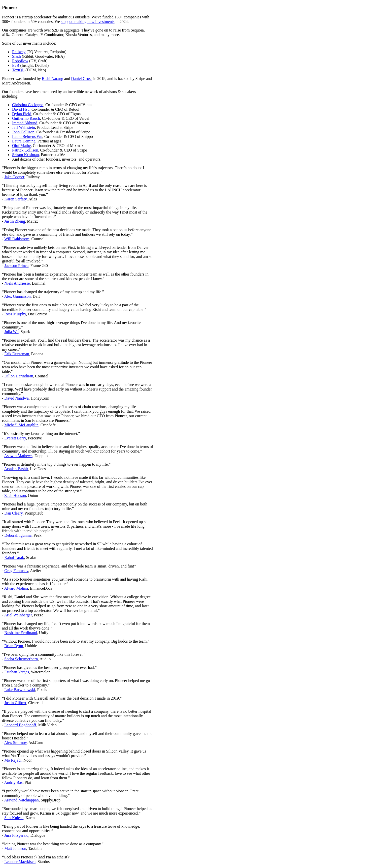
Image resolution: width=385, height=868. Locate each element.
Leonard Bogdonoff (20, 725)
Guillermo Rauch (26, 118)
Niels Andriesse (17, 283)
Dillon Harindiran (19, 376)
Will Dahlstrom (17, 239)
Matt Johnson (15, 848)
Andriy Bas (13, 782)
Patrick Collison (25, 150)
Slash (16, 56)
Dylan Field (22, 114)
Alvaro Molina (16, 588)
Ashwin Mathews (18, 456)
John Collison (23, 132)
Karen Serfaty (15, 199)
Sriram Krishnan (25, 155)
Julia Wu (11, 332)
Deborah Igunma (18, 535)
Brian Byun (14, 646)
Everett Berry (15, 438)
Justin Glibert (15, 703)
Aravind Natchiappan (21, 800)
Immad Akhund (25, 123)
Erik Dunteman (17, 354)
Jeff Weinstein (24, 127)
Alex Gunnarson (17, 296)
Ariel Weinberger (18, 615)
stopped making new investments (88, 22)
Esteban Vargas (17, 672)
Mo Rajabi (13, 760)
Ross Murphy (15, 314)
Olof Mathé (21, 146)
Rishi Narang (52, 79)
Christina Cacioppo (28, 105)
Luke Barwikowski (20, 690)
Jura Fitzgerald (16, 835)
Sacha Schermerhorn (21, 659)
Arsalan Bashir (16, 469)
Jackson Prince (16, 266)
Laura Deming (24, 141)
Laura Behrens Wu (27, 137)
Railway (19, 52)
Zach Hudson (15, 496)
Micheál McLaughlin (21, 425)
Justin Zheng (15, 221)
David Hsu (21, 109)
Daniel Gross (82, 79)
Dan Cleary (13, 513)
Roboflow (20, 61)
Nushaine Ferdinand (21, 633)
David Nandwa (16, 398)
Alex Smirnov (15, 743)
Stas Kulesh (14, 818)
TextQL (18, 70)
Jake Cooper (14, 177)
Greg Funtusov (16, 571)
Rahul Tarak (14, 558)
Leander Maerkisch (20, 862)
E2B (16, 65)
